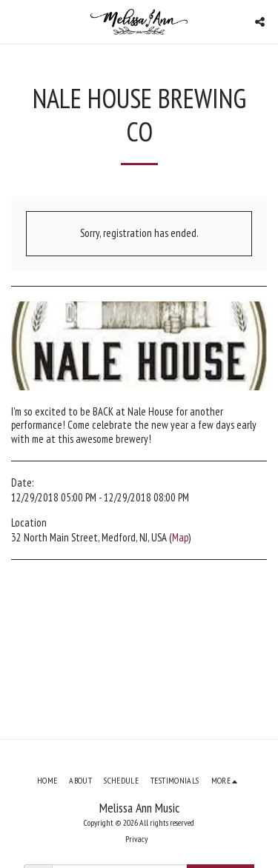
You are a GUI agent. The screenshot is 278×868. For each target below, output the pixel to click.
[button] (16, 21)
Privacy (136, 839)
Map (180, 537)
